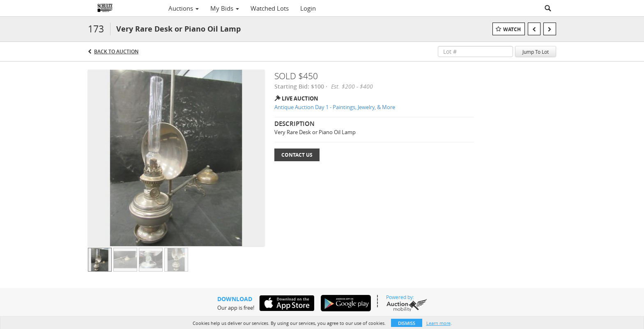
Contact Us (297, 155)
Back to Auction (116, 51)
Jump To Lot (536, 52)
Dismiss (407, 323)
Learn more (438, 323)
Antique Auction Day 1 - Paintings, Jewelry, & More (335, 107)
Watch (512, 29)
